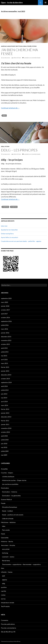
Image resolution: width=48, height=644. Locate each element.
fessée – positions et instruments (13, 515)
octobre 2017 (5, 310)
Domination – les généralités (11, 496)
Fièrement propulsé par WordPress (11, 641)
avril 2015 (4, 360)
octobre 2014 (5, 379)
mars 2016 (5, 329)
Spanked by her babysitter (9, 230)
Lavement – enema (8, 557)
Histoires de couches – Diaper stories (14, 480)
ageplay (4, 46)
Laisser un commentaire (32, 58)
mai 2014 (4, 398)
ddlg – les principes (19, 150)
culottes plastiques (8, 477)
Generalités (5, 538)
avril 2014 (4, 402)
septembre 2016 (6, 321)
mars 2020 (5, 302)
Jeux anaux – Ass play (8, 545)
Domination (5, 488)
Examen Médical (6, 499)
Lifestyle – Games (7, 572)
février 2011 (5, 421)
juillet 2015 (5, 352)
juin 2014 (4, 394)
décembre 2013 (6, 417)
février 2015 (5, 367)
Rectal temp (6, 561)
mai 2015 (4, 356)
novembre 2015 (6, 340)
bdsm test (4, 226)
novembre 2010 (6, 428)
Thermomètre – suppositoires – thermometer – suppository (21, 564)
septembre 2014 (6, 382)
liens (3, 568)
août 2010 (4, 436)
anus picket (11, 46)
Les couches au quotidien (10, 484)
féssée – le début (7, 511)
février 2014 (5, 409)
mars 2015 (5, 363)
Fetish (34, 46)
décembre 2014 (6, 375)
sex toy (3, 599)
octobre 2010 (5, 432)
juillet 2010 (5, 440)
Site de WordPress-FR (8, 632)
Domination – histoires (10, 492)
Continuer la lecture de (10, 108)
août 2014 (4, 386)
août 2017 (4, 314)
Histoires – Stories (7, 541)
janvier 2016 (5, 333)
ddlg (25, 46)
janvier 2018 (5, 306)
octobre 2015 (5, 344)
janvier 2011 (5, 424)
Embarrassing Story (7, 234)
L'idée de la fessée (8, 519)
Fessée (29, 46)
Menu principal (45, 3)
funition (6, 207)
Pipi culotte (6, 530)
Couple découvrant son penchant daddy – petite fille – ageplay (21, 241)
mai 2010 (4, 447)
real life (4, 591)
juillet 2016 (5, 325)
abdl (4, 576)
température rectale (8, 603)
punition (14, 207)
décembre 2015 (6, 337)
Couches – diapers (7, 473)
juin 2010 (4, 444)
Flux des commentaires (9, 628)
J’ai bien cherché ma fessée (19, 52)
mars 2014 (5, 405)
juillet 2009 (5, 451)
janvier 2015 (5, 371)
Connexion (5, 620)
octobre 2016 (5, 317)
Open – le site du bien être (12, 3)
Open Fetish (17, 58)
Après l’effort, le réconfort (10, 237)
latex (4, 526)
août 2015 (4, 348)
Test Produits (5, 606)
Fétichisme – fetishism (8, 522)
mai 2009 (4, 455)
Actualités (4, 469)
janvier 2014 (5, 413)
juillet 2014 (5, 390)
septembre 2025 (6, 298)
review (3, 595)
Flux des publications (8, 624)
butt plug (19, 46)
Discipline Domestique (10, 507)
